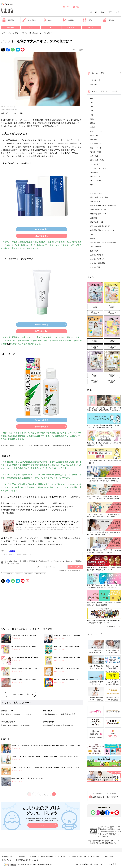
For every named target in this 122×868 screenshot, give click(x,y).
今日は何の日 (29, 574)
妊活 (118, 12)
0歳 (9, 344)
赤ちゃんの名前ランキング (100, 226)
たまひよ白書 (95, 267)
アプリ (31, 27)
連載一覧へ (111, 626)
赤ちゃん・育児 (106, 12)
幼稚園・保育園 (96, 152)
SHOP (66, 7)
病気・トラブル (96, 131)
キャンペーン (71, 27)
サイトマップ (62, 857)
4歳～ (92, 115)
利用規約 (22, 857)
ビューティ (19, 574)
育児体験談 (94, 172)
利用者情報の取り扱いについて (27, 860)
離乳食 (88, 20)
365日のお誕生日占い (98, 210)
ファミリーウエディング (99, 168)
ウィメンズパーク (40, 574)
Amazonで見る (42, 229)
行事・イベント (96, 148)
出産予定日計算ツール (98, 214)
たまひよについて (97, 193)
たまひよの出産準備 (97, 263)
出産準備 (68, 20)
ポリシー (33, 857)
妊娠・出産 (93, 12)
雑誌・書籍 (10, 27)
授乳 (92, 119)
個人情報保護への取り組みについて (91, 864)
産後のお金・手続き (97, 160)
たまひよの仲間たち (97, 259)
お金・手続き (29, 20)
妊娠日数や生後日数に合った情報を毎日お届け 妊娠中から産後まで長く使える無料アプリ (43, 819)
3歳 (92, 111)
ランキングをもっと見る (20, 694)
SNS (51, 27)
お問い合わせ (7, 860)
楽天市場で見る (42, 236)
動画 (92, 185)
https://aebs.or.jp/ (103, 836)
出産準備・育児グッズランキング (102, 230)
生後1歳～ (94, 84)
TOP (83, 12)
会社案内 (113, 864)
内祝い (76, 7)
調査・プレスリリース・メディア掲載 (85, 857)
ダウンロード (43, 825)
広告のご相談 (108, 857)
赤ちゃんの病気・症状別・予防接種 (103, 242)
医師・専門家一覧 (47, 857)
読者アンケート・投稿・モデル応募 (103, 205)
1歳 (92, 102)
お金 (92, 234)
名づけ (47, 20)
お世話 (93, 127)
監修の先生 (94, 251)
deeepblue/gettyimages (9, 109)
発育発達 (93, 139)
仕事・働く (94, 156)
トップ (3, 33)
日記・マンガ (95, 176)
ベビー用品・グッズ (97, 144)
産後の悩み (94, 135)
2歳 (92, 107)
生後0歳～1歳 (95, 80)
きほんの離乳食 (96, 247)
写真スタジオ (91, 27)
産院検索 (93, 218)
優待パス (108, 20)
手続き (93, 238)
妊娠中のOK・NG (97, 222)
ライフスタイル (8, 574)
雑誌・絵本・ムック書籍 (99, 197)
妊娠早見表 (8, 20)
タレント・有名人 (97, 181)
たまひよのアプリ (97, 255)
